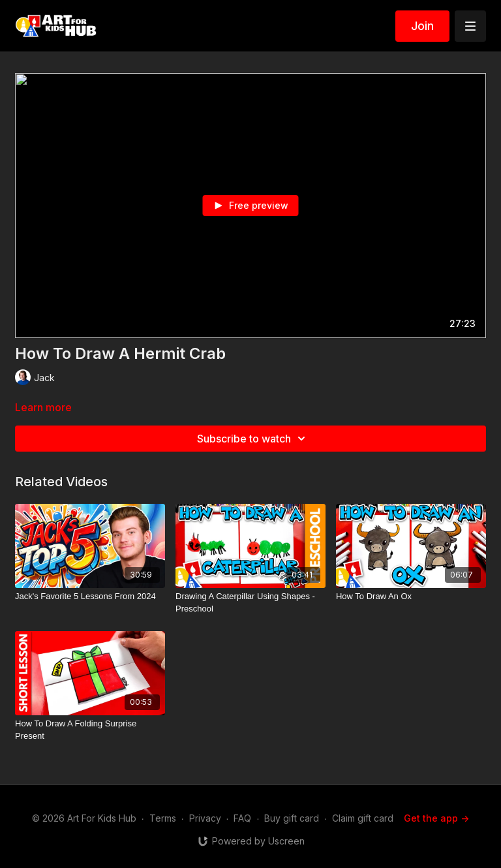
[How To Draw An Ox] (411, 597)
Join (422, 26)
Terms (163, 818)
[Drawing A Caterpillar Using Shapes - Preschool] (250, 603)
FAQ (242, 818)
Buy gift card (292, 818)
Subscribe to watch (253, 439)
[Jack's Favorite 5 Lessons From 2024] (90, 597)
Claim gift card (363, 818)
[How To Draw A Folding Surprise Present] (90, 730)
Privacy (205, 818)
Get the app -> (436, 818)
